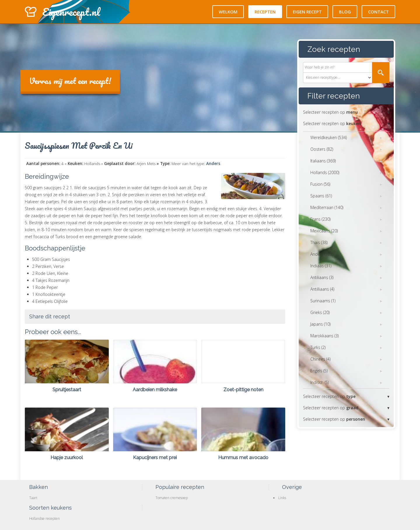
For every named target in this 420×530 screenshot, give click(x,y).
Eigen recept (307, 12)
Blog (345, 12)
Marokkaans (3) (324, 336)
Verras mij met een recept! (70, 81)
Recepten (265, 12)
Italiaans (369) (323, 161)
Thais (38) (319, 242)
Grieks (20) (320, 312)
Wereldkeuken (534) (329, 137)
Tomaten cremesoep (172, 498)
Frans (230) (320, 219)
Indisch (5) (320, 382)
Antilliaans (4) (322, 289)
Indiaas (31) (321, 266)
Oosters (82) (322, 149)
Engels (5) (319, 371)
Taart (33, 498)
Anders (213, 164)
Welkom (228, 12)
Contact (378, 12)
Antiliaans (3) (322, 277)
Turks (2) (318, 347)
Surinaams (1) (323, 301)
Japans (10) (320, 324)
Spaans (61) (321, 196)
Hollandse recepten (44, 518)
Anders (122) (322, 254)
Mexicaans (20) (324, 231)
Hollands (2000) (325, 172)
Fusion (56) (320, 184)
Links (282, 498)
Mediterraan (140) (327, 207)
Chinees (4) (320, 359)
